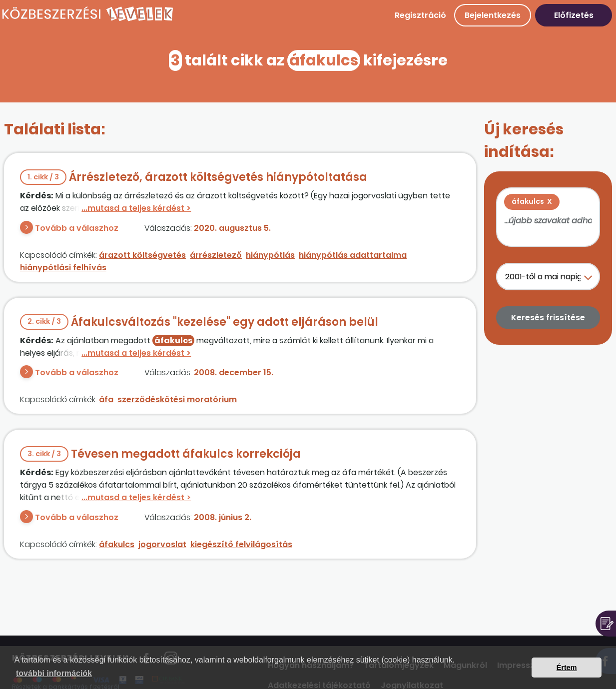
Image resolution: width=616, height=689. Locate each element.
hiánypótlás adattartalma (353, 255)
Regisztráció (420, 15)
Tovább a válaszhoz (77, 228)
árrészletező (216, 255)
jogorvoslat (162, 544)
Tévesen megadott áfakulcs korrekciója (160, 454)
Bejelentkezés (493, 15)
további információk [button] (54, 673)
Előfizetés (574, 15)
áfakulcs (117, 544)
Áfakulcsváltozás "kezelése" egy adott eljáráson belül (199, 322)
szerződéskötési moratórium (177, 399)
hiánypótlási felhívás (63, 268)
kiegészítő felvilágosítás (241, 544)
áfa (106, 399)
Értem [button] (567, 668)
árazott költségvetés (142, 255)
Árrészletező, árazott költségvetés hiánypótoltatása (194, 177)
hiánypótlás (270, 255)
